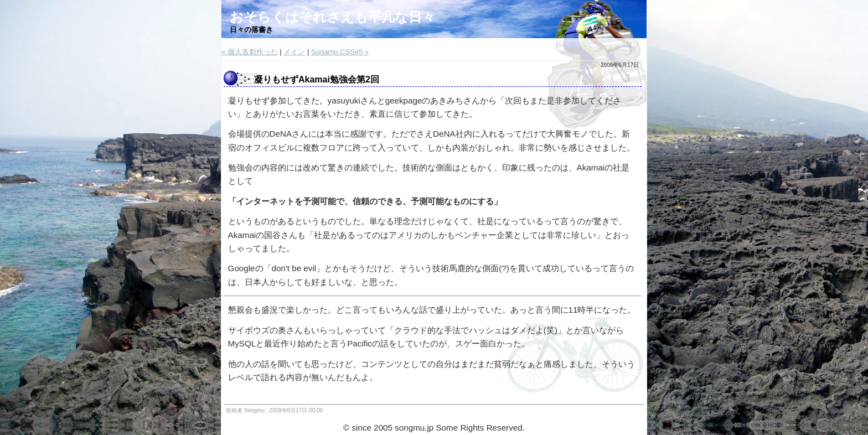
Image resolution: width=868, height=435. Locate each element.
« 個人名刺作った (250, 52)
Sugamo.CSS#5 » (340, 52)
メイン (294, 52)
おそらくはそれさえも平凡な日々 (332, 17)
